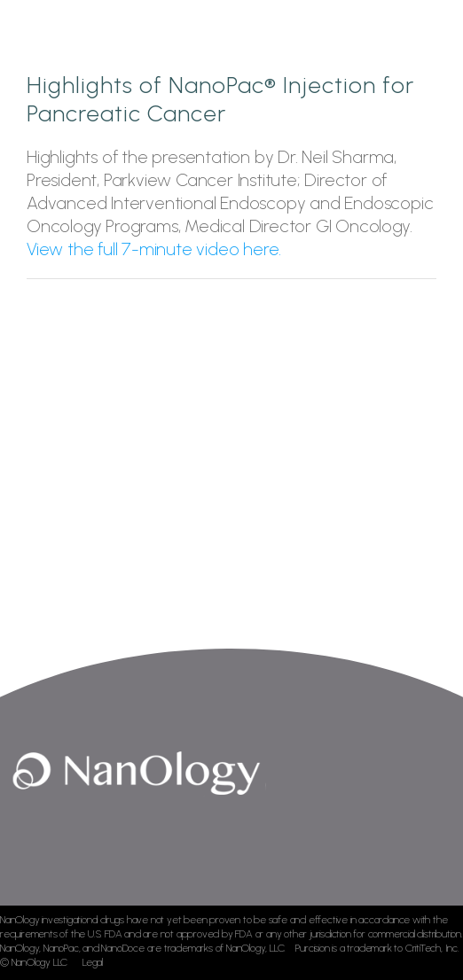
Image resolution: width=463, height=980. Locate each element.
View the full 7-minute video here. (154, 249)
